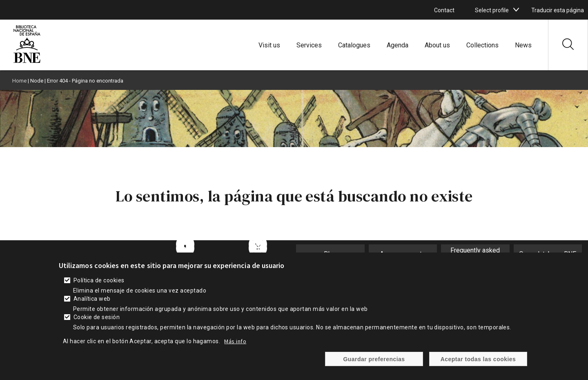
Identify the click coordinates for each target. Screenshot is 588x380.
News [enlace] (523, 45)
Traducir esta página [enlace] (558, 10)
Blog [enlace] (330, 254)
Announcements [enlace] (403, 254)
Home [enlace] (19, 81)
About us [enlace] (437, 45)
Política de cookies (99, 289)
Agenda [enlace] (398, 45)
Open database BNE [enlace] (548, 254)
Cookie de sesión (97, 326)
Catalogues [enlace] (354, 45)
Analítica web (92, 307)
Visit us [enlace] (269, 45)
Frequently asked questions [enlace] (475, 254)
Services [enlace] (309, 45)
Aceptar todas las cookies (478, 368)
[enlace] (27, 62)
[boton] (516, 10)
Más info (235, 350)
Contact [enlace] (444, 10)
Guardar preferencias (374, 368)
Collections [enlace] (482, 45)
